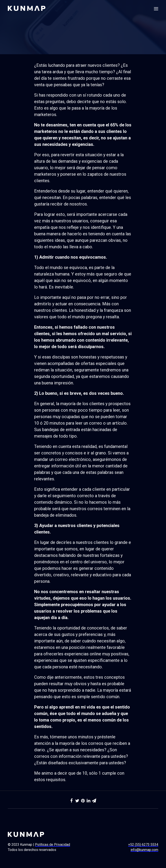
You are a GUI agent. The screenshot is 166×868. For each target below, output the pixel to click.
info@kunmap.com (144, 850)
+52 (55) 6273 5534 (143, 845)
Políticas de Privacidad (53, 845)
